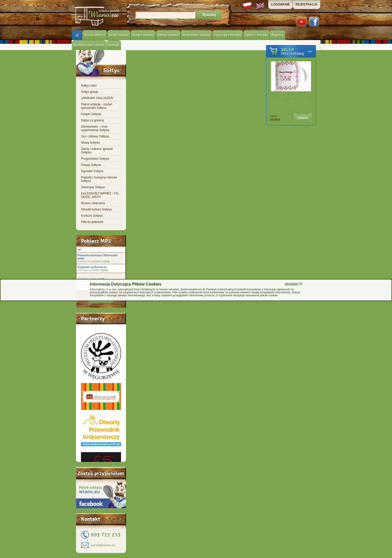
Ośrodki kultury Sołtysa (96, 209)
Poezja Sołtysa (91, 165)
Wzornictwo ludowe (196, 35)
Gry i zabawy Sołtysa (95, 136)
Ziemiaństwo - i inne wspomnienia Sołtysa (95, 128)
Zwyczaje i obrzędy (228, 35)
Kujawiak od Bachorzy (92, 267)
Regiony (277, 35)
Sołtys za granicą (92, 120)
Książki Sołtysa (91, 114)
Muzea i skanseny (93, 203)
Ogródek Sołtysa (92, 171)
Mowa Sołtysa (90, 143)
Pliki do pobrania (92, 222)
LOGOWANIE (280, 5)
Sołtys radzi (89, 86)
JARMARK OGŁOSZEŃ (97, 98)
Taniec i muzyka (256, 35)
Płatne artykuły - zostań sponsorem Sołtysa (97, 106)
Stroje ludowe (119, 35)
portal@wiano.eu (103, 545)
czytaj (105, 261)
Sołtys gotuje (90, 92)
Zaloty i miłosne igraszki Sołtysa (97, 151)
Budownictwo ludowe (89, 45)
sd (79, 249)
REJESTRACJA (306, 5)
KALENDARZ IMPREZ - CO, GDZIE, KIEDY (100, 195)
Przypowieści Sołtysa (95, 159)
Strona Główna (95, 35)
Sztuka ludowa (168, 35)
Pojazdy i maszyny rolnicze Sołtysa (99, 179)
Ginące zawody (143, 35)
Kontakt (114, 45)
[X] (294, 284)
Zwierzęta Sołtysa (93, 187)
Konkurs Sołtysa (92, 216)
